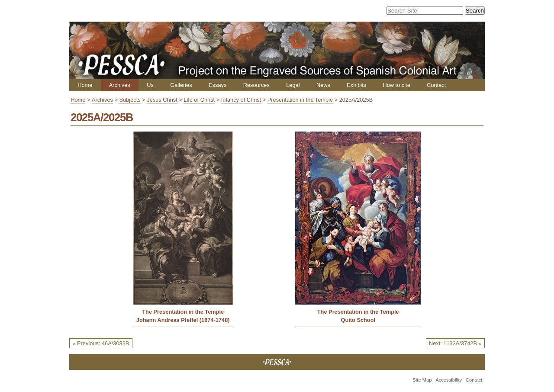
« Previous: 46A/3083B (101, 343)
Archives (120, 85)
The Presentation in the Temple (183, 312)
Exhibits (356, 85)
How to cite (396, 85)
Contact (436, 85)
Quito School (358, 320)
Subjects (130, 100)
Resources (256, 85)
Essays (217, 85)
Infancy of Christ (241, 100)
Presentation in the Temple (300, 100)
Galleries (181, 85)
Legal (293, 85)
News (323, 85)
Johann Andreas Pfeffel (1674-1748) (183, 320)
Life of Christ (199, 100)
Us (150, 85)
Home (85, 85)
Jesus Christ (162, 100)
